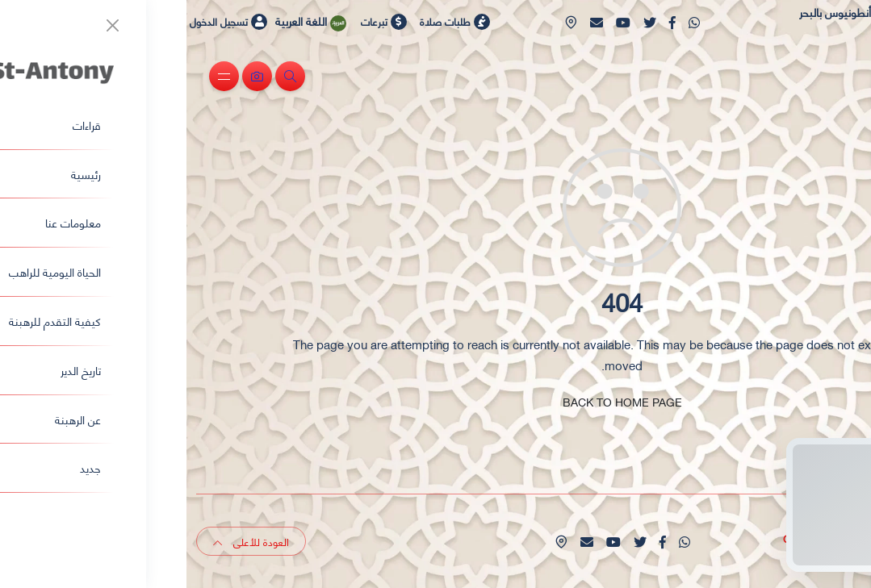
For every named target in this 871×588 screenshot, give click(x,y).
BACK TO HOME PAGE (436, 401)
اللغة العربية (132, 21)
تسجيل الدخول (42, 22)
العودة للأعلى (65, 541)
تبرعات (197, 21)
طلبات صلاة (268, 21)
